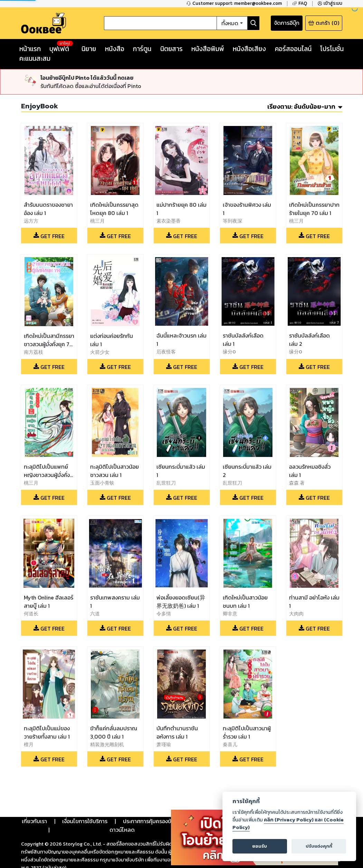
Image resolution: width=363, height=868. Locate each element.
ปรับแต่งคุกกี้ (319, 846)
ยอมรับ (260, 846)
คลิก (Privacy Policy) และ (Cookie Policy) (288, 823)
